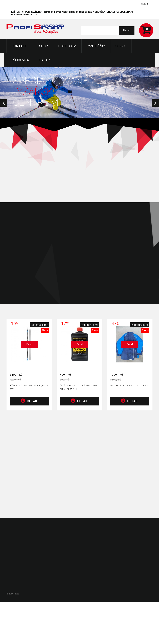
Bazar (44, 60)
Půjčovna (20, 60)
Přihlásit (144, 4)
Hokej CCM (67, 46)
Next (155, 103)
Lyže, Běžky (96, 46)
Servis (121, 46)
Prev (4, 103)
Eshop (43, 46)
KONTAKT (19, 46)
